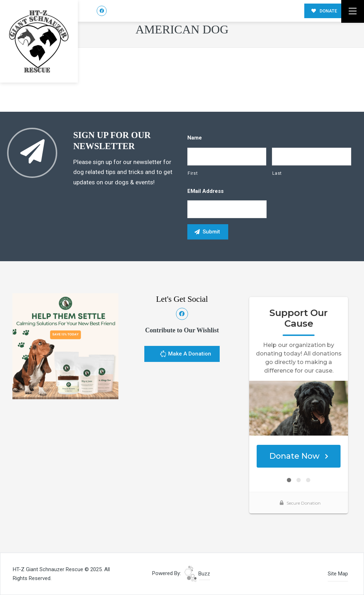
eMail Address (205, 191)
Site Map (338, 574)
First (193, 173)
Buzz (197, 574)
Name (195, 138)
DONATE (324, 11)
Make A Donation (185, 355)
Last (277, 173)
